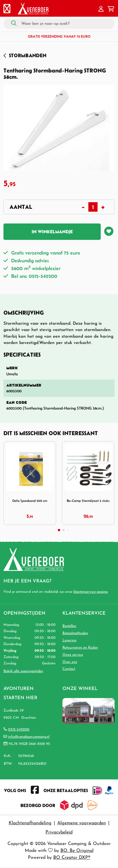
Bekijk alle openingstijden (23, 671)
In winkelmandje (52, 232)
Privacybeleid (59, 832)
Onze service (73, 655)
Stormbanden (28, 55)
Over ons (70, 662)
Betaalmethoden (75, 633)
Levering (69, 641)
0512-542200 (19, 730)
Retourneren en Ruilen (80, 648)
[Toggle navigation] (7, 9)
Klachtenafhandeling (30, 823)
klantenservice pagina (91, 592)
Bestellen (69, 626)
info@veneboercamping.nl (29, 737)
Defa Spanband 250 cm (30, 501)
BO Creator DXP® (72, 858)
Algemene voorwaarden (82, 823)
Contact (69, 669)
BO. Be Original (77, 851)
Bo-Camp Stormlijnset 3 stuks (88, 501)
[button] (101, 9)
